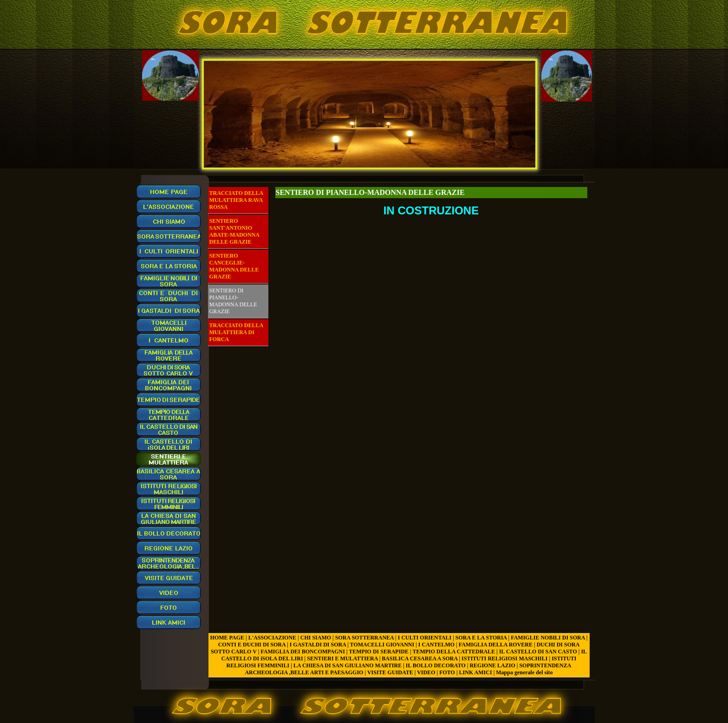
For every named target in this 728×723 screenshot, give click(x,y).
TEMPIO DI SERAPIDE (379, 652)
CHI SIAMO (316, 638)
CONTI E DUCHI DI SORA (252, 645)
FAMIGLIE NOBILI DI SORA (548, 638)
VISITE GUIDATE (390, 672)
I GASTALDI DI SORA (318, 645)
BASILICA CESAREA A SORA (419, 658)
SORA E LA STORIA (481, 638)
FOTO (447, 672)
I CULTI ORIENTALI (425, 638)
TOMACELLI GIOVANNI (382, 645)
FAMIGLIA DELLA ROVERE (496, 645)
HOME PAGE (227, 638)
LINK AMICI (476, 672)
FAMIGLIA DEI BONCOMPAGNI (303, 652)
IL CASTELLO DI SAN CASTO (538, 652)
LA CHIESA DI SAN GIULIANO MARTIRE (348, 665)
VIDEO (426, 672)
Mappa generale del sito (524, 672)
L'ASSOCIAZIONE (272, 638)
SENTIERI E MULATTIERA (342, 658)
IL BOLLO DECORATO (436, 665)
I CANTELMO (436, 645)
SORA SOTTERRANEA (364, 638)
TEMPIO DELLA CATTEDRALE (454, 652)
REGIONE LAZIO (492, 665)
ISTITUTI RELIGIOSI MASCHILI (504, 658)
